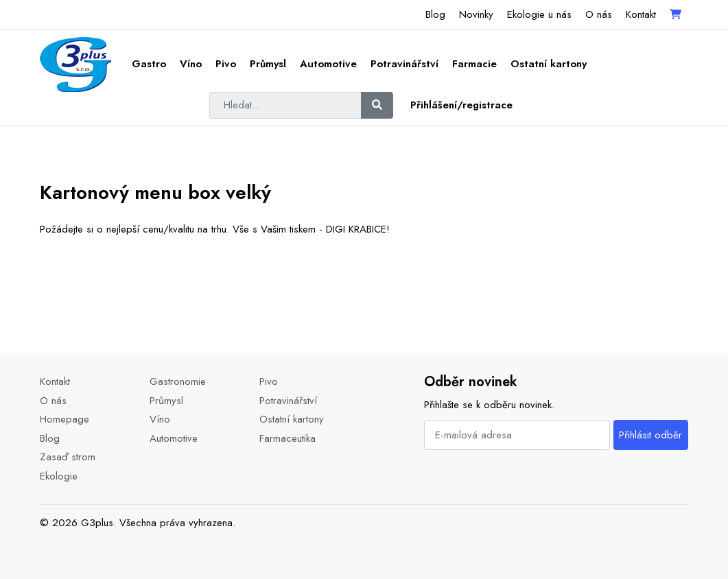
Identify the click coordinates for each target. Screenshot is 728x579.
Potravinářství (404, 64)
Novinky (476, 14)
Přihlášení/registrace (461, 105)
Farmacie (474, 64)
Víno (191, 64)
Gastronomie (178, 381)
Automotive (328, 64)
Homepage (64, 419)
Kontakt (641, 14)
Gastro (149, 64)
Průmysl (268, 64)
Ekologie (59, 476)
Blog (435, 14)
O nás (599, 14)
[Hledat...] (285, 106)
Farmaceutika (287, 438)
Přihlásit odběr (650, 435)
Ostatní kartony (549, 64)
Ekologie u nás (539, 14)
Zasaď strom (68, 457)
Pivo (226, 64)
